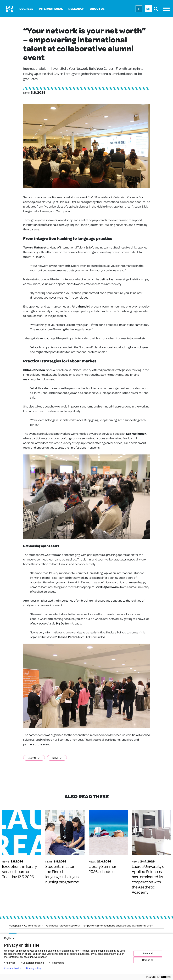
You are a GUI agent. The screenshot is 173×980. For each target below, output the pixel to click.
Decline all (148, 960)
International (51, 9)
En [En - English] (148, 9)
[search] (157, 9)
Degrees (26, 9)
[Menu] (167, 9)
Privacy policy (34, 968)
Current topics (32, 925)
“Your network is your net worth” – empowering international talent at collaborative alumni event (99, 925)
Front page (15, 925)
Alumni (34, 758)
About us (97, 9)
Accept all (148, 953)
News (58, 758)
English (10, 938)
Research (76, 9)
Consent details (12, 968)
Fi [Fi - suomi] (139, 9)
